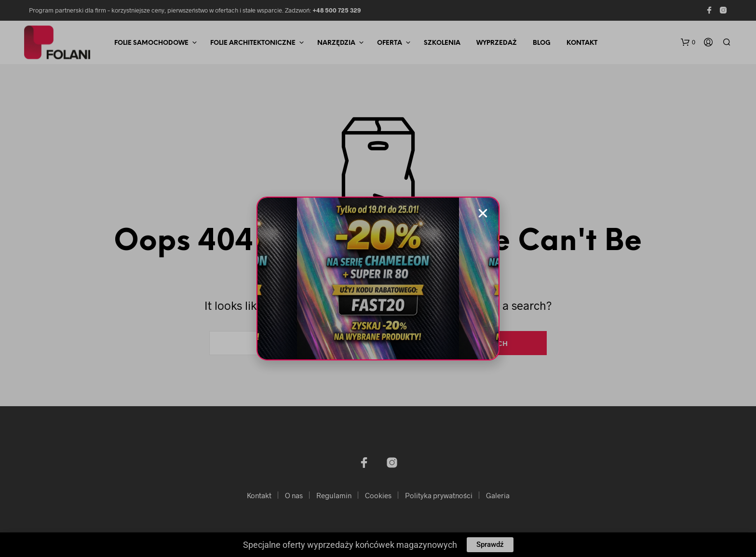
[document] (378, 278)
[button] (483, 213)
